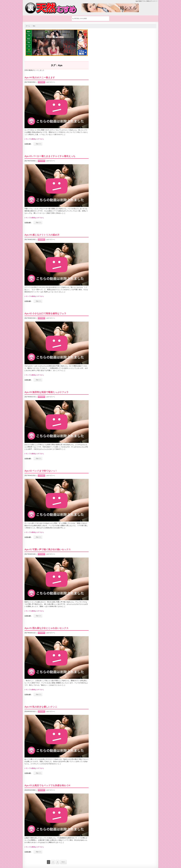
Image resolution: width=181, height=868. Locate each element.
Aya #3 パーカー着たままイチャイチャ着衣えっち (50, 156)
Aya (34, 26)
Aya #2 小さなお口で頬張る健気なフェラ (45, 314)
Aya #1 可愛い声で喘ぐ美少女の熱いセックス (48, 549)
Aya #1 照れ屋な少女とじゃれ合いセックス (47, 628)
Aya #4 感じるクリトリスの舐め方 (42, 235)
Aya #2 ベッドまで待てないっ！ (41, 471)
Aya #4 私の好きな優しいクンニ (41, 707)
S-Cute (41, 82)
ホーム (28, 26)
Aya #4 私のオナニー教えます (40, 78)
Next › (63, 862)
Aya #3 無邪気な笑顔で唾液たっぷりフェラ (47, 392)
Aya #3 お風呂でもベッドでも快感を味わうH (47, 785)
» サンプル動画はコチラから (34, 139)
